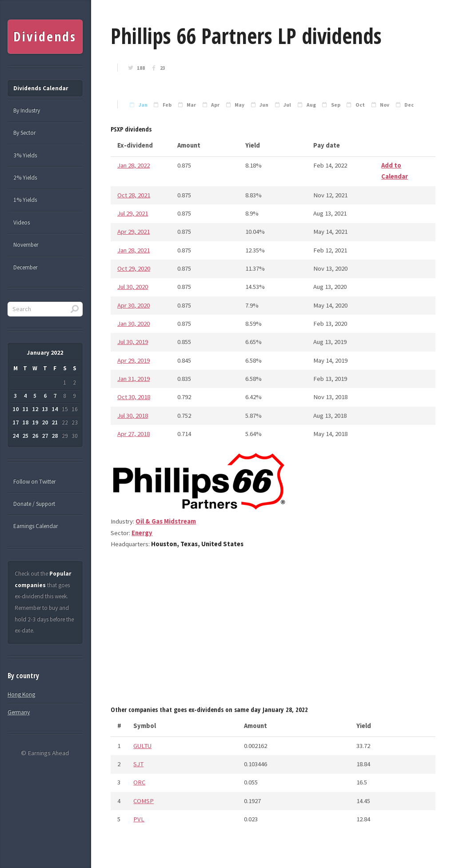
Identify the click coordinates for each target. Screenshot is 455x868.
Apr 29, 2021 (134, 232)
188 (141, 68)
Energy (142, 533)
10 (16, 409)
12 (35, 409)
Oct (360, 105)
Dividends (45, 36)
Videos (22, 222)
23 (163, 68)
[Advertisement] (273, 630)
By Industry (27, 110)
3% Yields (25, 155)
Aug (311, 105)
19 (35, 422)
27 (45, 436)
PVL (139, 819)
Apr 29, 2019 (134, 360)
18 (25, 422)
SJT (138, 764)
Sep (336, 105)
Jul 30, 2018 (133, 416)
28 (55, 436)
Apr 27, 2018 (134, 434)
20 (45, 422)
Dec (409, 105)
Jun (264, 105)
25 (25, 436)
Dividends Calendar (41, 88)
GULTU (142, 746)
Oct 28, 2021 (134, 195)
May (239, 105)
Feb (167, 105)
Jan (143, 105)
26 (35, 436)
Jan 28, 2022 (134, 165)
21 (55, 422)
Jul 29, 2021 (133, 213)
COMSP (144, 801)
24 (16, 436)
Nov (385, 105)
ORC (139, 782)
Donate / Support (34, 504)
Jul (287, 105)
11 (25, 409)
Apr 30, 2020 (134, 305)
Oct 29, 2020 (134, 268)
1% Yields (25, 200)
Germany (19, 712)
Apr (215, 105)
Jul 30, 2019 (133, 342)
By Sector (24, 133)
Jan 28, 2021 (134, 250)
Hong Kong (21, 694)
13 (45, 409)
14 (55, 409)
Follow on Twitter (34, 482)
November (26, 245)
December (25, 267)
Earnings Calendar (36, 526)
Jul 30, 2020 (133, 287)
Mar (191, 105)
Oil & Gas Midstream (166, 521)
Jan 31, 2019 (134, 379)
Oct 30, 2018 (134, 397)
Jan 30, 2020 (134, 324)
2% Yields (25, 178)
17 (16, 422)
